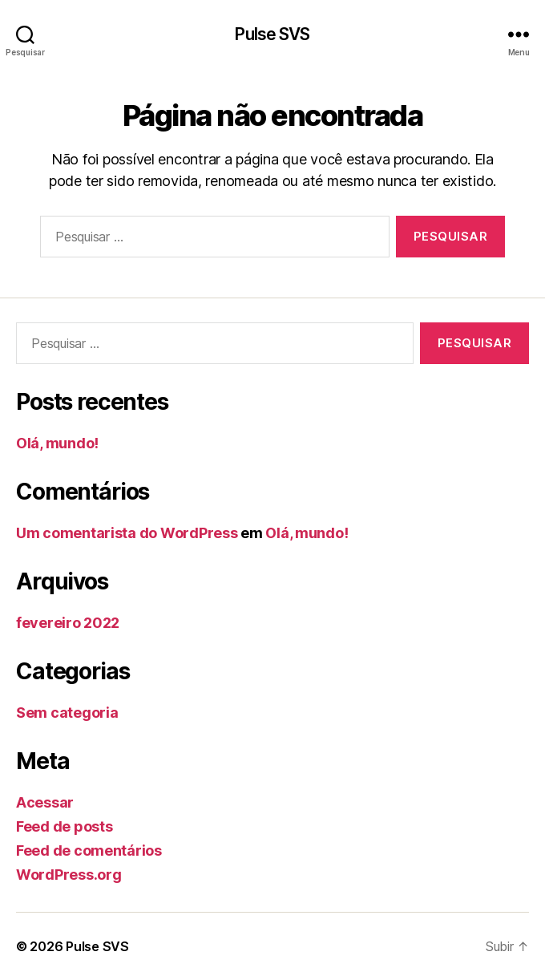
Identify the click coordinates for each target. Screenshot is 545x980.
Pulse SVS (272, 34)
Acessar (45, 802)
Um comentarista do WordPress (127, 533)
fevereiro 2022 (68, 623)
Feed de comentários (89, 850)
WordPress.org (69, 875)
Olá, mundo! (57, 443)
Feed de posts (65, 826)
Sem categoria (67, 713)
